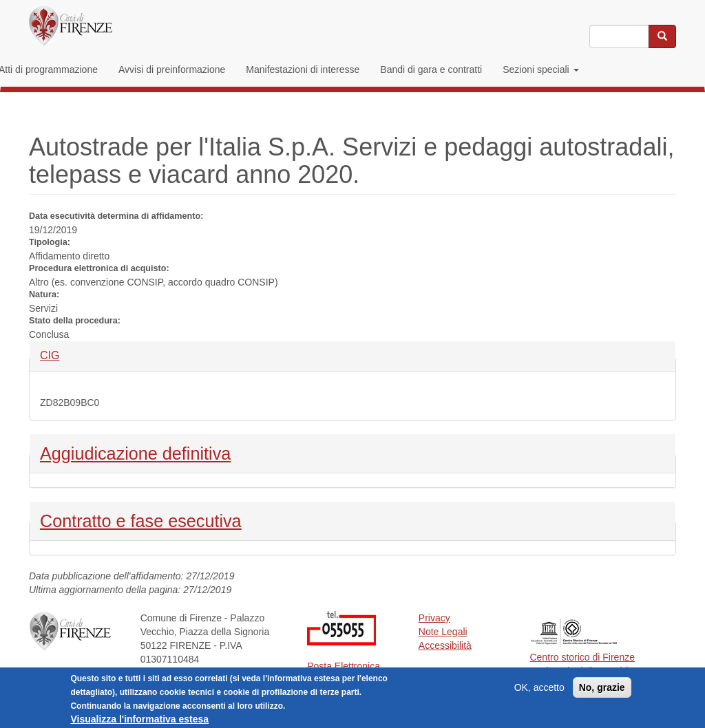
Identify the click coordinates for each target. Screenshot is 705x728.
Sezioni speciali (540, 69)
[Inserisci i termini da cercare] (619, 36)
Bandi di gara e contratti (431, 69)
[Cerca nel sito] (662, 36)
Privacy (434, 618)
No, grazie (602, 691)
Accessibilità (445, 645)
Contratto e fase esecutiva (141, 520)
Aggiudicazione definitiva (135, 452)
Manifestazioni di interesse (303, 69)
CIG (63, 355)
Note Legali (443, 632)
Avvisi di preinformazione (172, 69)
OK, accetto (539, 691)
